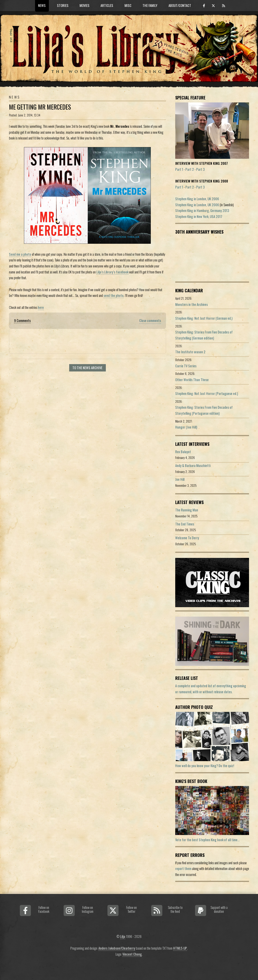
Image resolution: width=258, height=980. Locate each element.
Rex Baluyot (183, 452)
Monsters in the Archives (191, 304)
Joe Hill (180, 479)
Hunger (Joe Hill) (186, 427)
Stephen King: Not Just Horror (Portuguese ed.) (207, 393)
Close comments (150, 320)
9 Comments (22, 320)
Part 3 (200, 169)
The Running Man (187, 510)
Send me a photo (20, 254)
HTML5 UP (180, 948)
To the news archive (87, 368)
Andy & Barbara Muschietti (193, 465)
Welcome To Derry (187, 538)
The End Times (185, 524)
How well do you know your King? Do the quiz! (205, 766)
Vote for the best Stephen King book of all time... (207, 840)
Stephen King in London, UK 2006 (197, 199)
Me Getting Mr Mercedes (40, 107)
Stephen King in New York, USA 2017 (199, 216)
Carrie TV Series (186, 366)
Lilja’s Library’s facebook (112, 272)
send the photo (114, 295)
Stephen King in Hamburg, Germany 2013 (202, 210)
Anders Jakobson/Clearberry (117, 948)
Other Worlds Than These (192, 380)
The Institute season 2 (190, 352)
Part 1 (179, 169)
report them (183, 868)
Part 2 (190, 169)
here (41, 307)
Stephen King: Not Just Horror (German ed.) (204, 318)
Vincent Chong (132, 954)
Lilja (123, 936)
